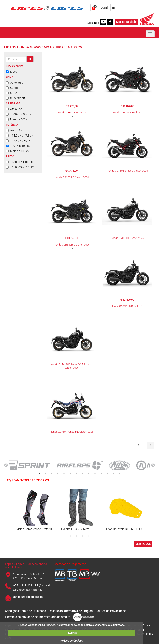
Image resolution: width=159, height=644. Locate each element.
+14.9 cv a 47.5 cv (19, 136)
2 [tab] (45, 474)
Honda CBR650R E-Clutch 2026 (72, 245)
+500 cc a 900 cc (19, 114)
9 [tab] (89, 474)
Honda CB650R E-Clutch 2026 (72, 177)
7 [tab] (76, 474)
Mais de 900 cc (18, 119)
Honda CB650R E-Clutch (72, 112)
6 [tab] (70, 474)
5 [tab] (64, 474)
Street (12, 93)
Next (153, 465)
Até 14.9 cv (15, 130)
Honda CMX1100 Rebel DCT (127, 306)
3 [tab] (52, 474)
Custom (13, 88)
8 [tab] (83, 474)
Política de (72, 641)
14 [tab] (120, 474)
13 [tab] (114, 474)
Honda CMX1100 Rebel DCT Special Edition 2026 (72, 366)
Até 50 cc (14, 109)
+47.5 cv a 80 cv (18, 141)
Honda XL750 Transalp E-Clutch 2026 (72, 432)
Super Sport (16, 98)
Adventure (15, 83)
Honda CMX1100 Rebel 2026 (127, 238)
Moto (11, 72)
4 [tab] (58, 474)
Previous (6, 465)
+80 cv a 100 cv (18, 146)
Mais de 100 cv (18, 151)
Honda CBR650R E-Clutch (127, 112)
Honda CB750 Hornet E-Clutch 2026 (127, 171)
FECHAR (72, 633)
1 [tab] (39, 474)
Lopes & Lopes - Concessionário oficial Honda (26, 565)
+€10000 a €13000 (20, 167)
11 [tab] (101, 474)
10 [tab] (95, 474)
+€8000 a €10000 (19, 162)
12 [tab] (107, 474)
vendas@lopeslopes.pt (28, 597)
